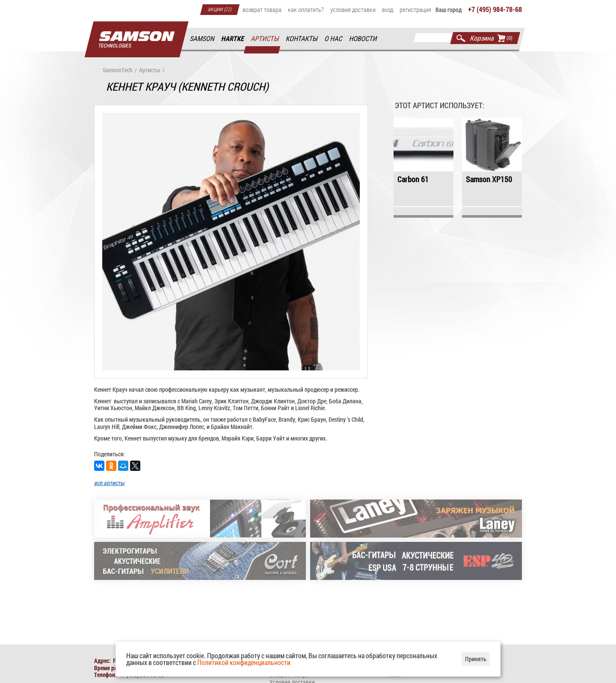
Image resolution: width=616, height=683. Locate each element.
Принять (476, 659)
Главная (136, 40)
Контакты (302, 39)
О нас (334, 39)
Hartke (233, 39)
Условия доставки (353, 9)
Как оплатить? (306, 9)
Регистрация (415, 9)
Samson (202, 39)
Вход (388, 9)
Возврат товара (262, 9)
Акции (220, 9)
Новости (363, 39)
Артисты (265, 39)
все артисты (109, 483)
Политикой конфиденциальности (244, 662)
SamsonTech (118, 70)
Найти (461, 38)
